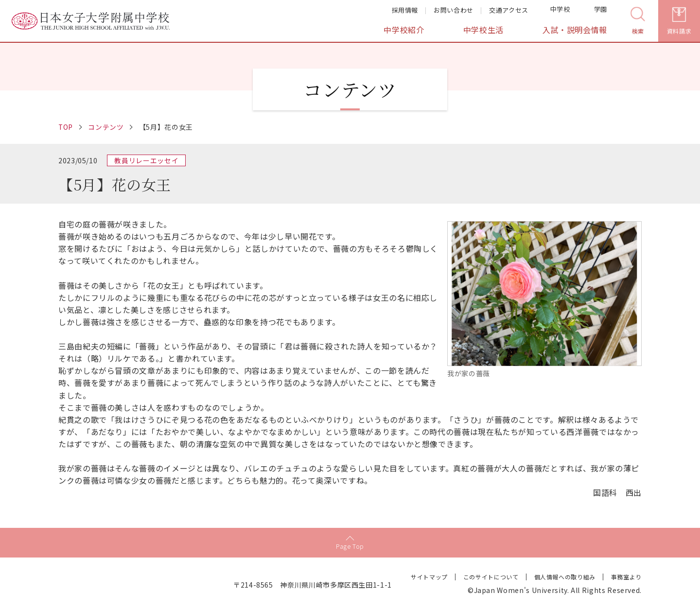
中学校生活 (483, 30)
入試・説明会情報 (575, 30)
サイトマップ (429, 576)
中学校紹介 (404, 30)
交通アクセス (509, 10)
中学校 (554, 11)
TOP (66, 127)
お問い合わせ (454, 10)
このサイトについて (491, 576)
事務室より (626, 576)
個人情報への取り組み (564, 576)
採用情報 (405, 10)
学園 (595, 11)
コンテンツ (107, 127)
